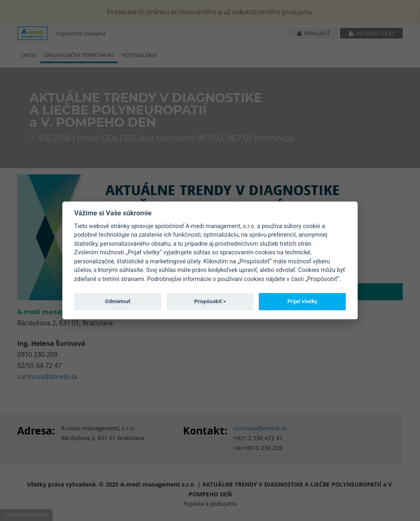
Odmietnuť (118, 301)
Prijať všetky (302, 301)
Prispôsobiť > (210, 301)
